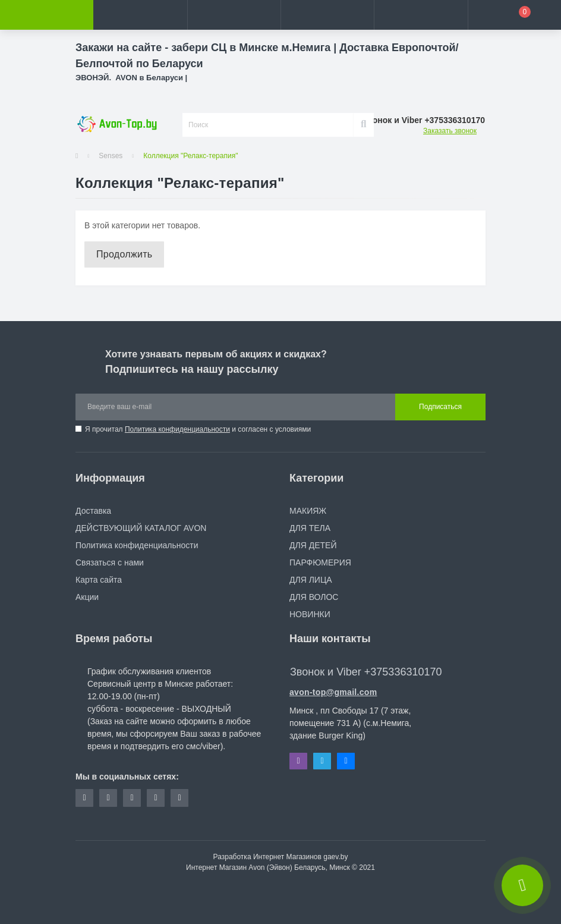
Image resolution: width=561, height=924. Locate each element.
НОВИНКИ (310, 614)
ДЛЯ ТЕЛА (310, 528)
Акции (87, 597)
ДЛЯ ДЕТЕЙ (313, 545)
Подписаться (440, 407)
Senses (111, 156)
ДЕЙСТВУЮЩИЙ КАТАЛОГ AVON (141, 528)
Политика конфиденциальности (177, 429)
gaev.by (335, 857)
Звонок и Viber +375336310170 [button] (366, 672)
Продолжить (124, 254)
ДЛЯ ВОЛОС (314, 597)
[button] (234, 15)
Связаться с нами (110, 562)
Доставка (93, 511)
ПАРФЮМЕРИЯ (320, 562)
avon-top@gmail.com (333, 692)
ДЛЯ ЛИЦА (311, 580)
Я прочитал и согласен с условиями (198, 429)
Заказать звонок (450, 131)
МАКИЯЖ (308, 511)
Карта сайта (99, 580)
